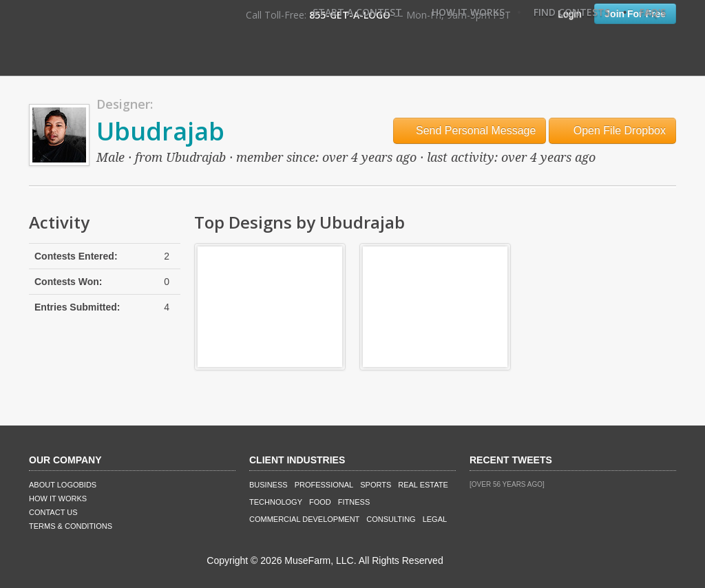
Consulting (391, 519)
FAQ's (653, 12)
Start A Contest (357, 12)
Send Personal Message (470, 130)
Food (320, 502)
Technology (276, 502)
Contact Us (53, 512)
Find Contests (572, 12)
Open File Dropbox (612, 130)
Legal (435, 519)
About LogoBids (63, 485)
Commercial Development (304, 519)
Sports (376, 485)
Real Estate (423, 485)
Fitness (354, 502)
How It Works (468, 12)
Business (269, 485)
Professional (324, 485)
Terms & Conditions (71, 526)
